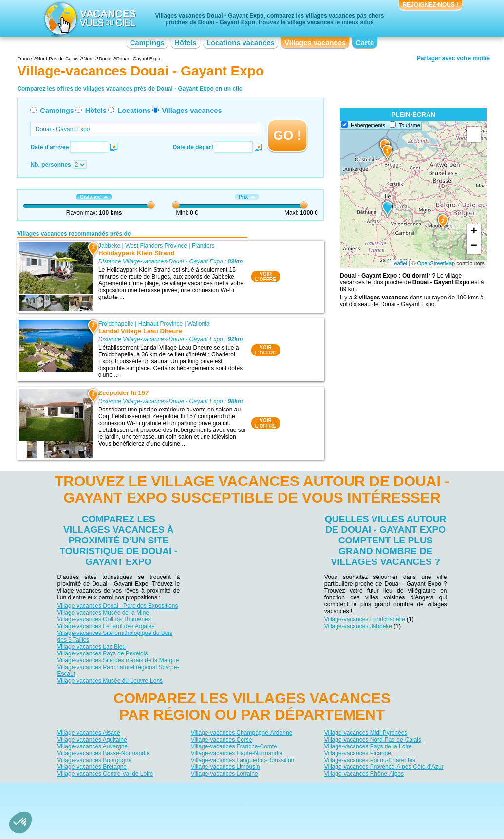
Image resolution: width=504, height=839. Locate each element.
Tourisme (410, 125)
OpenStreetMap (436, 263)
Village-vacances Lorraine (224, 773)
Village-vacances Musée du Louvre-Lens (110, 681)
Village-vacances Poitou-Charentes (370, 760)
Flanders (203, 246)
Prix (247, 197)
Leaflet (399, 263)
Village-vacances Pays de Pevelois (103, 653)
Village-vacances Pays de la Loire (368, 746)
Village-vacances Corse (222, 739)
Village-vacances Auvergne (93, 746)
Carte (365, 43)
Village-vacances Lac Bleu (92, 647)
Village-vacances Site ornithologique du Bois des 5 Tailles (115, 636)
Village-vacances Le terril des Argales (106, 626)
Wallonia (199, 324)
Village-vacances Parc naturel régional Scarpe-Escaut (118, 671)
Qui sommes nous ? (204, 790)
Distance (94, 197)
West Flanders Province (156, 246)
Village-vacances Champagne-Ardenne (242, 732)
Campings (147, 43)
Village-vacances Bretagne (92, 766)
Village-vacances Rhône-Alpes (364, 773)
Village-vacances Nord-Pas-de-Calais (373, 739)
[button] (20, 822)
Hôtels (186, 43)
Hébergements (368, 125)
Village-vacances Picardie (358, 753)
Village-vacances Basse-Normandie (104, 753)
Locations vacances (241, 43)
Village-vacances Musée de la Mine (103, 613)
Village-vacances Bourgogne (95, 760)
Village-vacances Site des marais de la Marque (118, 660)
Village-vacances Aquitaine (92, 739)
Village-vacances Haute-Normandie (237, 753)
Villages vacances (315, 43)
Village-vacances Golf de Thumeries (104, 619)
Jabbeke (109, 246)
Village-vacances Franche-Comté (234, 746)
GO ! (287, 135)
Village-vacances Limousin (225, 766)
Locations (134, 111)
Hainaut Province (160, 324)
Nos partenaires (306, 790)
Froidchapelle (116, 324)
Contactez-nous (258, 790)
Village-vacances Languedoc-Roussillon (243, 760)
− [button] (474, 246)
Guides (332, 804)
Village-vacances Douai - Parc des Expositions (118, 606)
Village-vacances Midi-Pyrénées (366, 732)
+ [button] (474, 232)
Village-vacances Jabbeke (358, 626)
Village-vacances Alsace (89, 732)
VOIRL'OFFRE (266, 277)
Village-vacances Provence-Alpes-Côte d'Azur (384, 766)
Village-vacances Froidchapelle (365, 619)
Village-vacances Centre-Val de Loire (105, 773)
